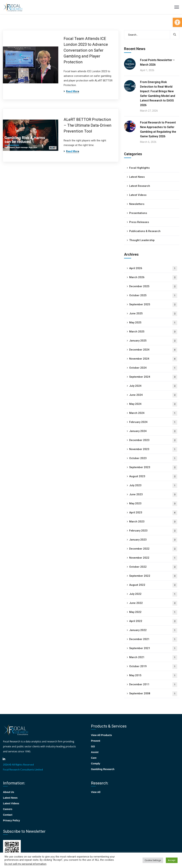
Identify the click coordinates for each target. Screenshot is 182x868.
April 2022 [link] (153, 621)
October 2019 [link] (153, 667)
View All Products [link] (101, 735)
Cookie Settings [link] (153, 860)
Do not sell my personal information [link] (25, 864)
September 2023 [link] (153, 468)
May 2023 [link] (153, 504)
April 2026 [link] (153, 268)
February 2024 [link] (153, 422)
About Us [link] (9, 792)
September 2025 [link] (153, 305)
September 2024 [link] (153, 377)
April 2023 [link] (153, 513)
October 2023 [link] (153, 458)
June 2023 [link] (153, 495)
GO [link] (93, 746)
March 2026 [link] (153, 278)
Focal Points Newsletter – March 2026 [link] (157, 62)
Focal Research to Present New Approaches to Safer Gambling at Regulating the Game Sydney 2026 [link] (158, 129)
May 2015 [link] (153, 676)
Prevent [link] (96, 741)
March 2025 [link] (153, 332)
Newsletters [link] (137, 204)
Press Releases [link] (139, 222)
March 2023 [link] (153, 522)
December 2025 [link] (153, 287)
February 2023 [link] (153, 531)
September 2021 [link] (153, 648)
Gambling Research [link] (103, 769)
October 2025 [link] (153, 296)
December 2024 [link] (153, 350)
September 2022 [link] (153, 576)
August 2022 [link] (153, 585)
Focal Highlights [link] (139, 168)
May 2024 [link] (153, 404)
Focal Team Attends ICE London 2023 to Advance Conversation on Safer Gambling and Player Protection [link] (86, 50)
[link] (177, 22)
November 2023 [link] (153, 449)
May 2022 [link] (153, 612)
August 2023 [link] (153, 477)
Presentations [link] (138, 213)
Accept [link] (172, 860)
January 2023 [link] (153, 540)
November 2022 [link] (153, 558)
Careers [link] (8, 809)
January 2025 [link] (153, 341)
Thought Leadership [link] (142, 240)
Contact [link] (8, 815)
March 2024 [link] (153, 413)
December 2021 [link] (153, 639)
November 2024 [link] (153, 359)
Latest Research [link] (140, 186)
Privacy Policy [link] (11, 820)
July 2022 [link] (153, 594)
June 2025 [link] (153, 314)
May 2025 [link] (153, 323)
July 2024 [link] (153, 386)
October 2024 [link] (153, 368)
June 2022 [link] (153, 603)
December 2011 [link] (153, 685)
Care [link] (94, 758)
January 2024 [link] (153, 431)
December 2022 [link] (153, 549)
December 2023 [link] (153, 440)
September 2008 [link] (153, 694)
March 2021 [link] (153, 658)
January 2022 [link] (153, 630)
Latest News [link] (137, 177)
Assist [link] (95, 752)
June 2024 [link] (153, 395)
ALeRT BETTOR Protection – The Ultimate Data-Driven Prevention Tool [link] (88, 125)
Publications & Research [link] (145, 231)
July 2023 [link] (153, 486)
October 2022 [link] (153, 567)
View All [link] (96, 792)
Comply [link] (96, 764)
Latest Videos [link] (138, 195)
